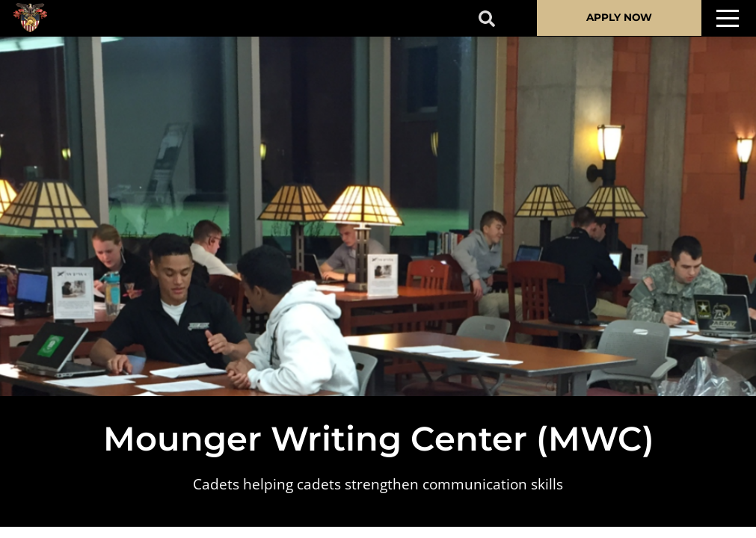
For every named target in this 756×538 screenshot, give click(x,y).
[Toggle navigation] (728, 18)
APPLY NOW (619, 17)
